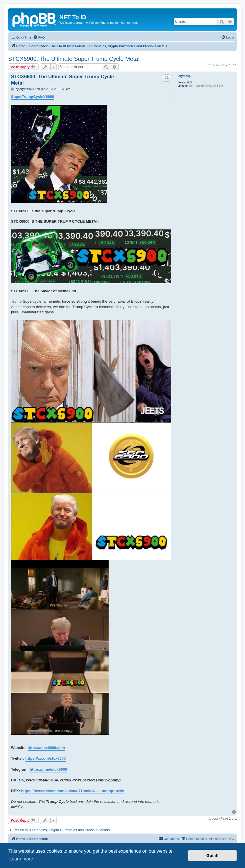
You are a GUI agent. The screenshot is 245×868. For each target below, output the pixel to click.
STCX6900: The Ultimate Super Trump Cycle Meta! (74, 59)
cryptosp (184, 76)
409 (190, 82)
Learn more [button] (21, 859)
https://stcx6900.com (46, 748)
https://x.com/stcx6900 (46, 758)
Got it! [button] (213, 856)
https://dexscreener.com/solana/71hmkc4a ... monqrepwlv (73, 791)
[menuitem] (39, 37)
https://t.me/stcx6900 (49, 769)
